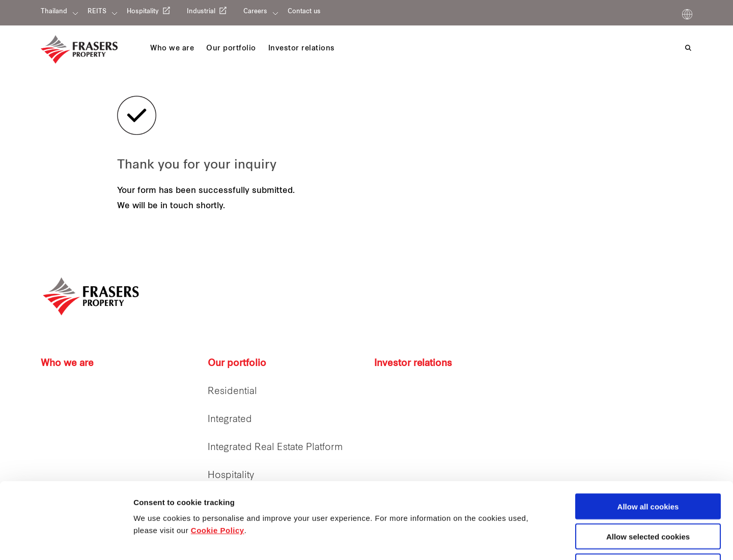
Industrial (201, 12)
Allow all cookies (648, 435)
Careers (255, 12)
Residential (232, 392)
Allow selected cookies (648, 465)
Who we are (67, 364)
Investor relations (413, 364)
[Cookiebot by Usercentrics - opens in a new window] (66, 540)
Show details (534, 540)
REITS (97, 12)
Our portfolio (237, 364)
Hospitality (143, 12)
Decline (648, 495)
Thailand (54, 12)
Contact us (304, 12)
